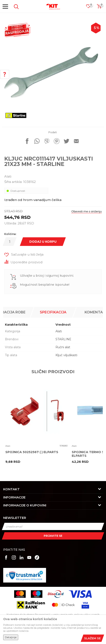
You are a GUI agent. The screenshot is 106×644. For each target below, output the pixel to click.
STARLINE (63, 339)
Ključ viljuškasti (66, 355)
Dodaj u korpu (43, 242)
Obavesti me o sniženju (87, 211)
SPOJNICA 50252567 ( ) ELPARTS (32, 452)
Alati (8, 176)
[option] (53, 71)
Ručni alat (63, 347)
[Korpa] (99, 8)
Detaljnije (11, 637)
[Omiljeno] (90, 7)
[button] (15, 7)
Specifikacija (53, 312)
